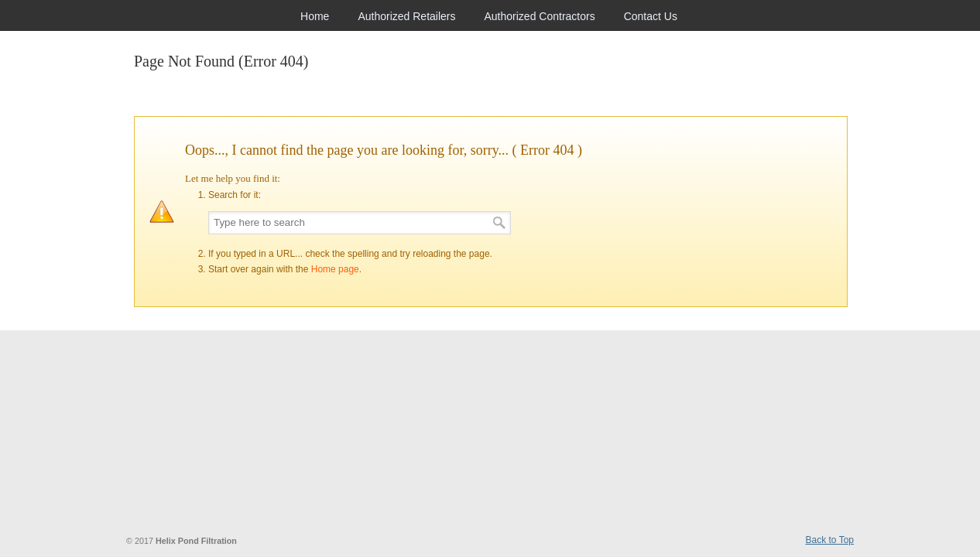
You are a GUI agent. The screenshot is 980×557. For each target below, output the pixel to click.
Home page (335, 269)
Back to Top (830, 540)
